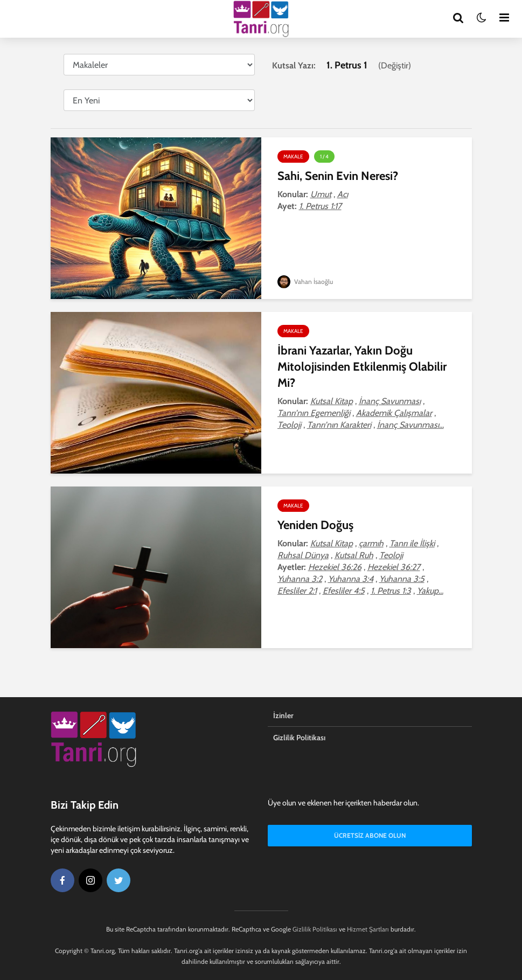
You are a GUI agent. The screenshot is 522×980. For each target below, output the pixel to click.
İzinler (283, 715)
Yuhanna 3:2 (300, 579)
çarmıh (371, 543)
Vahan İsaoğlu (305, 282)
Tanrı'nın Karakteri (339, 425)
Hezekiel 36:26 (335, 567)
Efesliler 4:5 (344, 591)
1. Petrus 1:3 (391, 591)
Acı (343, 194)
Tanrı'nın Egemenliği (314, 413)
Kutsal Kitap (332, 401)
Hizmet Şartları (368, 929)
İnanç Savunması (390, 401)
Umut (321, 194)
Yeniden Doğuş (315, 525)
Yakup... (430, 591)
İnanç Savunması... (410, 425)
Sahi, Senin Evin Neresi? (338, 176)
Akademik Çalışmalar (394, 413)
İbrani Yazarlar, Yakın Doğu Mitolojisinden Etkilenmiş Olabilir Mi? (362, 367)
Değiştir (395, 65)
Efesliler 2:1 (297, 591)
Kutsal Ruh (354, 555)
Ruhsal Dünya (303, 555)
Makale (293, 157)
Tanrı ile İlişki (412, 543)
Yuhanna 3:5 (402, 579)
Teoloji (289, 425)
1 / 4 (324, 157)
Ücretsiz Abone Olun (370, 835)
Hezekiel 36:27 (394, 567)
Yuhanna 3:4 (351, 579)
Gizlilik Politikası (299, 738)
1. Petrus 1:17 (320, 206)
